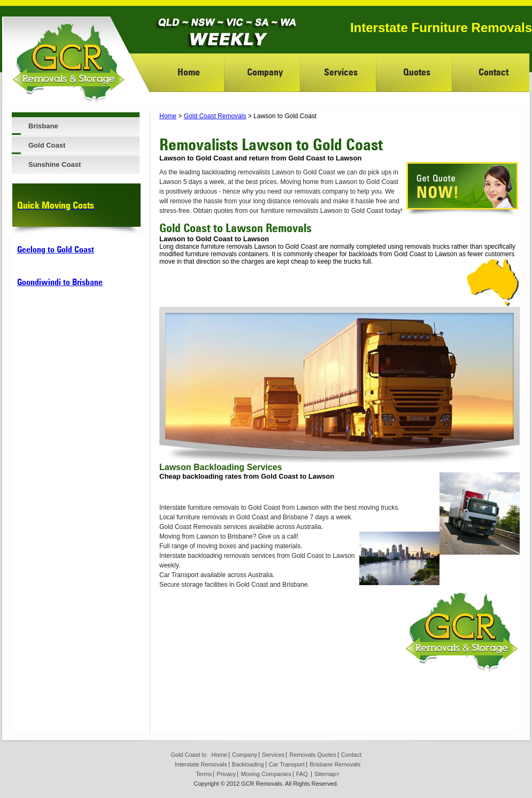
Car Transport (287, 764)
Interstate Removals (201, 764)
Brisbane (43, 126)
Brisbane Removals (335, 764)
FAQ (302, 774)
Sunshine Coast (55, 164)
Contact (494, 72)
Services (341, 72)
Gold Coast (47, 145)
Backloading (248, 764)
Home (189, 72)
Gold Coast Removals (215, 116)
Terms (204, 774)
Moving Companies (266, 774)
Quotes (417, 72)
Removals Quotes (313, 755)
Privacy (226, 774)
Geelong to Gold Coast (56, 250)
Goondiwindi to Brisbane (60, 282)
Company (265, 72)
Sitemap (325, 774)
